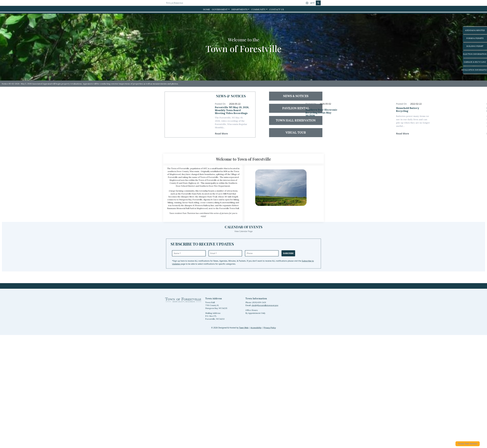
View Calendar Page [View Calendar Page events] (243, 231)
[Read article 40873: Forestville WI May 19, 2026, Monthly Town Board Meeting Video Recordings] (187, 115)
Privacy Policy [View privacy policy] (270, 328)
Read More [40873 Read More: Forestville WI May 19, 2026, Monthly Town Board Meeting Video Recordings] (221, 134)
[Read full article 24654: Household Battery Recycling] (414, 111)
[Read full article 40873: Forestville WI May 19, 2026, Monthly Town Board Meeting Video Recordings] (233, 111)
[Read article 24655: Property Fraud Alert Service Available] (459, 115)
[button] (221, 9)
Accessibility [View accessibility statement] (256, 328)
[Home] (175, 3)
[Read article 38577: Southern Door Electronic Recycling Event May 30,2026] (278, 115)
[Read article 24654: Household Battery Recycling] (369, 115)
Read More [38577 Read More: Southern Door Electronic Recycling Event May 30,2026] (312, 134)
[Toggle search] (318, 3)
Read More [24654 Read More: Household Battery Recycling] (403, 134)
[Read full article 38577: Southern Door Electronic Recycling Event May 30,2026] (323, 115)
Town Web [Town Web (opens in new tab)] (244, 328)
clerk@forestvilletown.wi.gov (265, 305)
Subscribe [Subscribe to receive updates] (288, 253)
